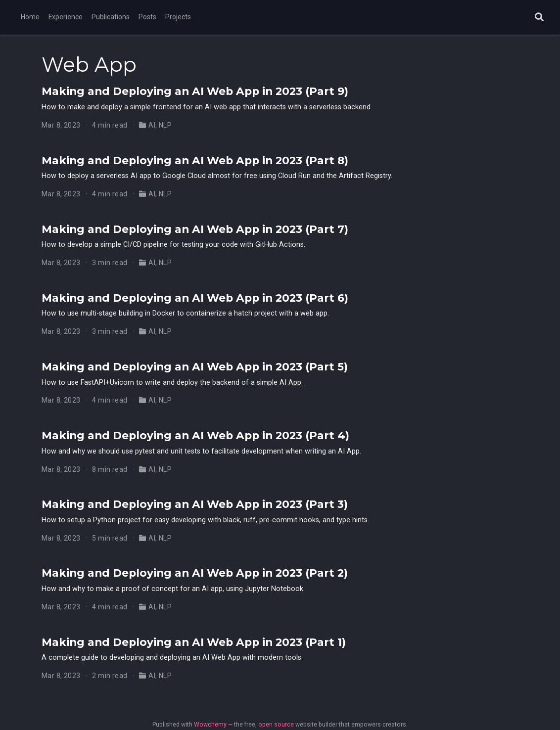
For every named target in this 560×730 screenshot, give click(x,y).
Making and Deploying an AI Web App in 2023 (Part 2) (195, 573)
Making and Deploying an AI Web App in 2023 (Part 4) (195, 435)
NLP (165, 125)
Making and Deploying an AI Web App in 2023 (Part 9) (195, 91)
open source (276, 725)
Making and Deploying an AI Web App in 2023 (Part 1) (194, 642)
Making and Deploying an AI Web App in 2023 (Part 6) (195, 298)
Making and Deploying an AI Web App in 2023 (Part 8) (195, 160)
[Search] (539, 18)
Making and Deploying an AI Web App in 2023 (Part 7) (195, 229)
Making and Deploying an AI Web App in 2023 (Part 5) (195, 366)
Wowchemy (210, 725)
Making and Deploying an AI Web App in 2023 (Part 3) (195, 504)
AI (152, 125)
